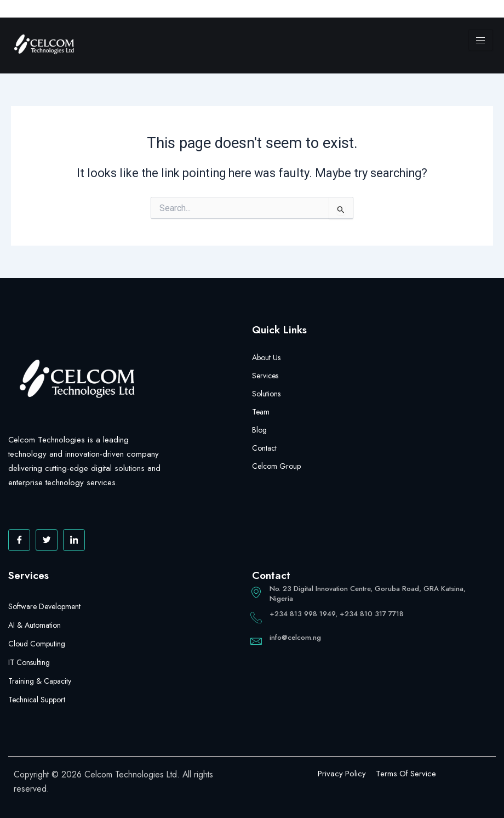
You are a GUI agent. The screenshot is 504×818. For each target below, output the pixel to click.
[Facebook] (19, 540)
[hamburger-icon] (481, 40)
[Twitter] (47, 540)
